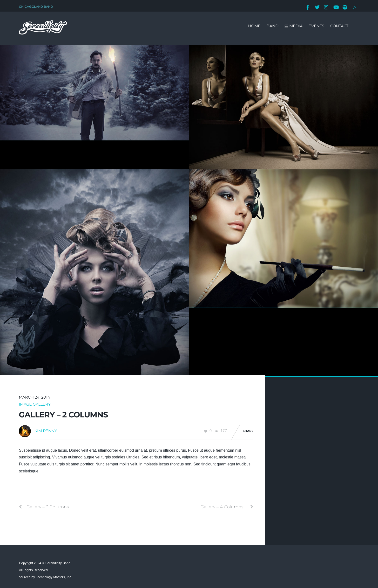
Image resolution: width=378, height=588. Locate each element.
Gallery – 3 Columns (44, 507)
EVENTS (316, 26)
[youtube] (336, 7)
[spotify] (345, 7)
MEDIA (294, 26)
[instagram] (326, 7)
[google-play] (354, 7)
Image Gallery (35, 404)
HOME (254, 26)
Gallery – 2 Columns (63, 415)
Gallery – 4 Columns (227, 507)
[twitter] (317, 7)
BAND (273, 26)
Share (248, 431)
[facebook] (308, 7)
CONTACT (339, 26)
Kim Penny (46, 431)
